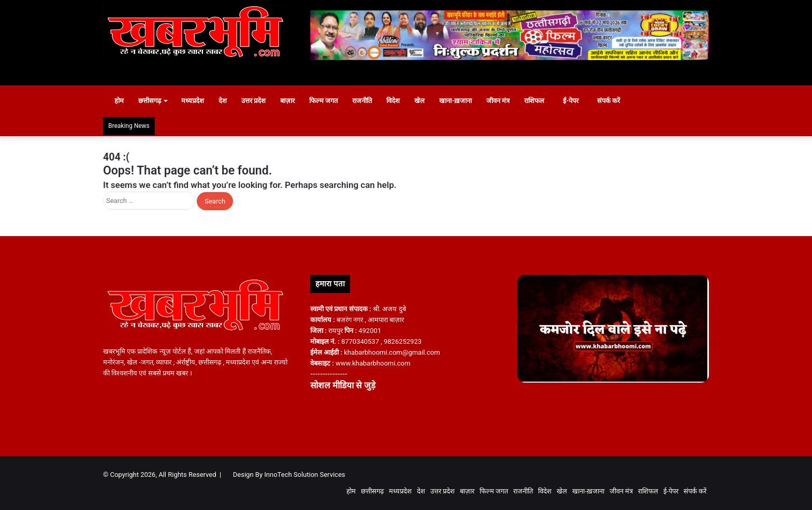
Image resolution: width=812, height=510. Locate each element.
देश (228, 101)
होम (120, 101)
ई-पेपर (577, 101)
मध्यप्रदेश (198, 101)
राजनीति (368, 101)
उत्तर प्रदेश (259, 101)
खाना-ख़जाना (461, 101)
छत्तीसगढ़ (155, 101)
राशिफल (540, 101)
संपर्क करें (619, 101)
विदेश (399, 101)
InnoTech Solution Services (304, 475)
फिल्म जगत (329, 101)
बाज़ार (293, 101)
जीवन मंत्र (503, 101)
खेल (425, 101)
